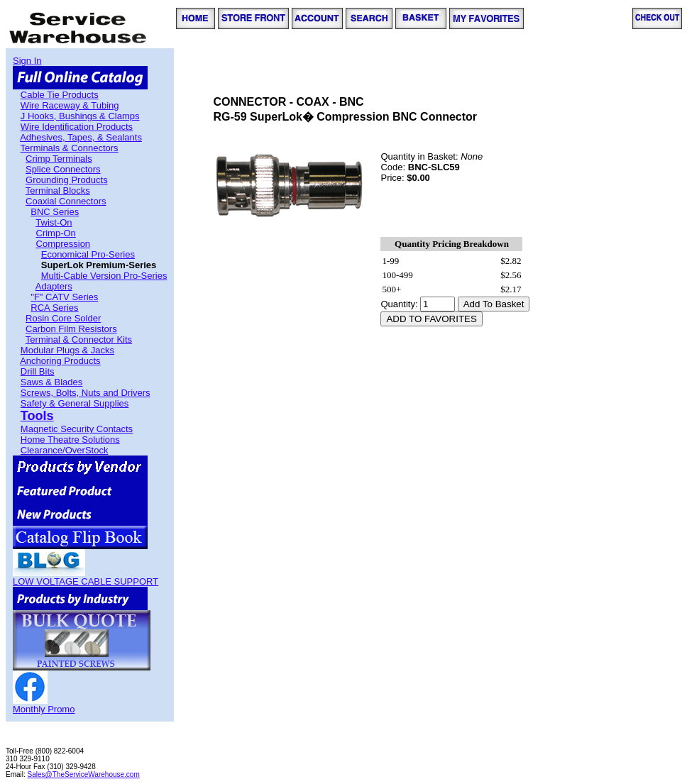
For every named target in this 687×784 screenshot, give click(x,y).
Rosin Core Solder (63, 318)
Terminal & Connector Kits (79, 339)
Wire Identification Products (77, 127)
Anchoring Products (60, 361)
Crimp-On (56, 233)
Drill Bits (38, 371)
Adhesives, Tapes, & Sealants (81, 137)
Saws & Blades (51, 382)
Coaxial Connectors (66, 201)
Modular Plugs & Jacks (67, 350)
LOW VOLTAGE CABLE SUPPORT (86, 581)
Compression (64, 244)
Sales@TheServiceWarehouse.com (84, 774)
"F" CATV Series (64, 297)
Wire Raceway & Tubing (70, 105)
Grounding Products (67, 180)
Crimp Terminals (59, 159)
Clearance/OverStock (65, 450)
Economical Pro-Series (88, 254)
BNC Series (55, 212)
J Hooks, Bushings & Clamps (80, 116)
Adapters (54, 286)
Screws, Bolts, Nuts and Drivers (86, 393)
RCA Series (54, 308)
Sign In (27, 61)
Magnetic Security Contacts (77, 429)
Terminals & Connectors (70, 148)
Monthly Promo (44, 709)
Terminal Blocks (58, 191)
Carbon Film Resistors (71, 329)
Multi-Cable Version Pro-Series (104, 276)
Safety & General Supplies (75, 403)
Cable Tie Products (60, 95)
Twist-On (54, 222)
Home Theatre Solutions (70, 440)
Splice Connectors (63, 169)
